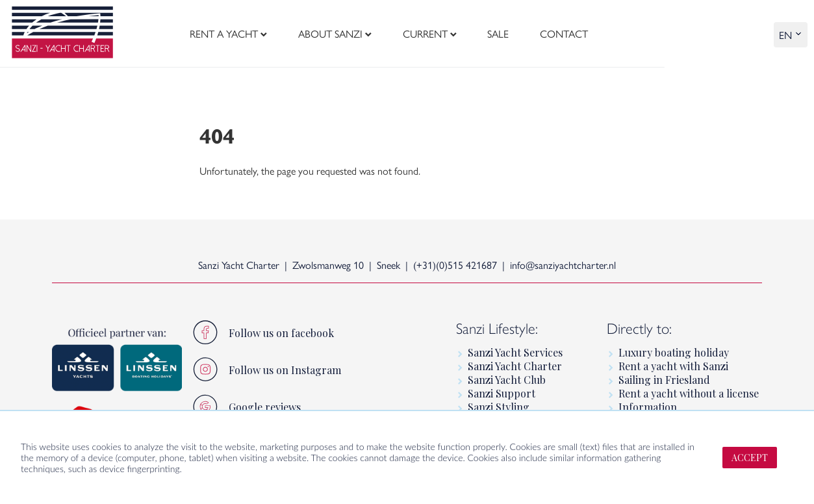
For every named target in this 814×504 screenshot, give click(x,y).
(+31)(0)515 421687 (455, 265)
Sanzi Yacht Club (507, 380)
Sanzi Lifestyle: (497, 329)
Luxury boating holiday (674, 352)
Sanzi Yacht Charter (515, 366)
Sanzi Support (502, 393)
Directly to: (639, 329)
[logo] (62, 34)
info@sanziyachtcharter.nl (563, 265)
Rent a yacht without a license (689, 393)
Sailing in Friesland (664, 380)
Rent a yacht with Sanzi (673, 366)
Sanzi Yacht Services (515, 352)
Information (648, 407)
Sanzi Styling (499, 407)
